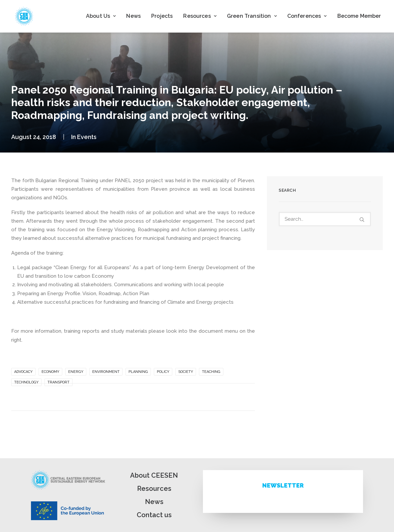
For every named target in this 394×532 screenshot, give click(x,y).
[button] (362, 220)
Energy (76, 372)
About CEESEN (154, 475)
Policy (163, 372)
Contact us (154, 515)
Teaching (211, 372)
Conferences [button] (307, 16)
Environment (106, 372)
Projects (162, 16)
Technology (26, 382)
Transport (58, 382)
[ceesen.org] (24, 16)
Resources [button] (200, 16)
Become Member (359, 16)
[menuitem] (101, 16)
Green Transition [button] (252, 16)
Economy (50, 372)
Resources (154, 489)
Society (186, 372)
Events (87, 137)
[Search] (325, 219)
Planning (138, 372)
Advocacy (23, 372)
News (133, 16)
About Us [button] (101, 16)
